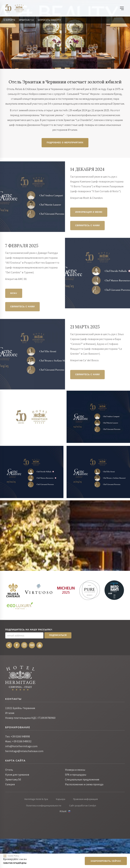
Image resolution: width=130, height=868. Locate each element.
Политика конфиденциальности (44, 806)
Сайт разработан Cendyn (83, 806)
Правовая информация (85, 799)
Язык (63, 811)
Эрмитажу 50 (26, 20)
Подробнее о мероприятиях (65, 143)
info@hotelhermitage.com (21, 746)
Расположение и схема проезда (84, 784)
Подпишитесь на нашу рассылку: (29, 630)
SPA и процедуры (76, 775)
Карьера (61, 799)
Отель (9, 770)
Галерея (10, 784)
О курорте (9, 20)
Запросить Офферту (49, 20)
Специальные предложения (82, 779)
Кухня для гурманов (17, 775)
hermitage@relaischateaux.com (24, 751)
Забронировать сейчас (106, 861)
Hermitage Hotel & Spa (36, 799)
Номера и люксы (75, 770)
